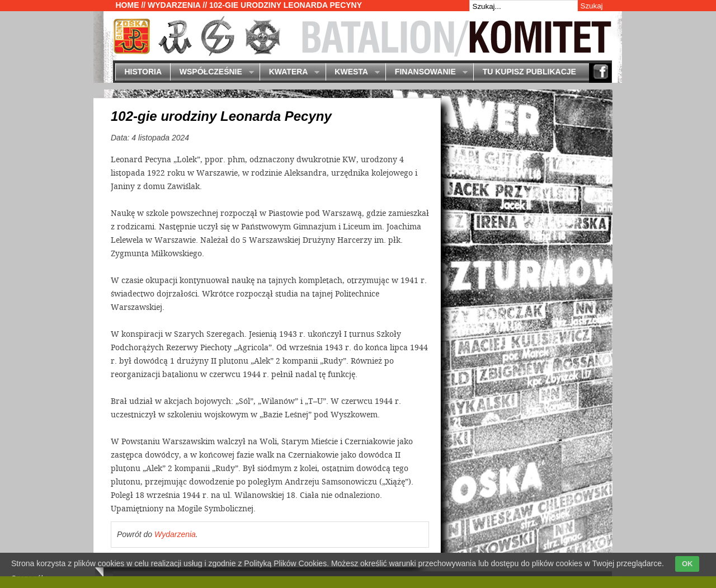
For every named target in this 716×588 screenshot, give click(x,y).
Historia (143, 72)
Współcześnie (212, 72)
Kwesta (353, 72)
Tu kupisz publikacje (529, 72)
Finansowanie (426, 72)
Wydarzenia (174, 5)
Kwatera (289, 72)
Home (128, 5)
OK (687, 564)
